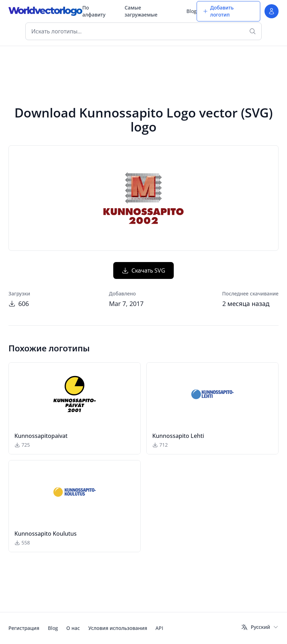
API (159, 628)
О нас (73, 628)
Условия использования (118, 628)
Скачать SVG (144, 270)
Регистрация (24, 628)
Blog (192, 11)
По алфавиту (94, 11)
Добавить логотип (218, 11)
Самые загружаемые (141, 11)
